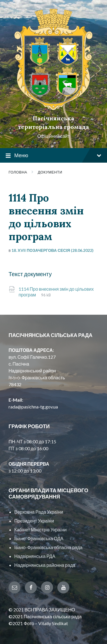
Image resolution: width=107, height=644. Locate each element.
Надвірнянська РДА (35, 556)
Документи (50, 172)
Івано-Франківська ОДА (39, 538)
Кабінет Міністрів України (40, 530)
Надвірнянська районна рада (45, 565)
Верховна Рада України (39, 512)
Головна (18, 172)
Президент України (34, 521)
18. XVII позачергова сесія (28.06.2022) (53, 250)
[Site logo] (53, 108)
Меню (53, 156)
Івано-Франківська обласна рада (48, 547)
